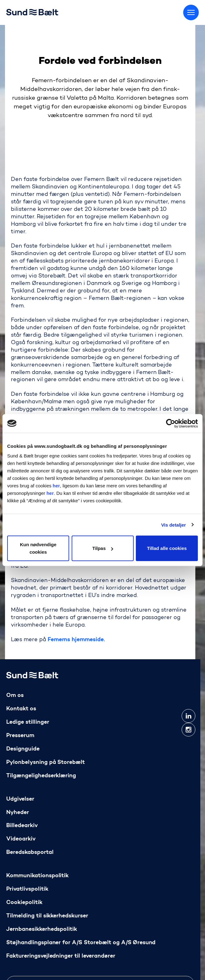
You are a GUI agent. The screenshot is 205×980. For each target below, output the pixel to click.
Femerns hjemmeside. (76, 640)
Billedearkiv (22, 826)
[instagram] (188, 730)
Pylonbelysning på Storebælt (45, 762)
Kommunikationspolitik (37, 876)
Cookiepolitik (24, 903)
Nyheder (18, 813)
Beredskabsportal (30, 853)
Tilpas (103, 548)
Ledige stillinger (28, 722)
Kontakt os (21, 709)
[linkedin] (188, 716)
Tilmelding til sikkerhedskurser (47, 916)
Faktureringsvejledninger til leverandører (61, 956)
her (56, 486)
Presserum (20, 736)
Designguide (23, 749)
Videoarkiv (21, 839)
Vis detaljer (173, 525)
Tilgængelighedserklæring (41, 776)
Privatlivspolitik (27, 890)
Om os (15, 696)
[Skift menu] (191, 12)
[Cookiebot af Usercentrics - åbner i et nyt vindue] (171, 423)
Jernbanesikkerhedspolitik (42, 929)
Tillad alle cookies (167, 548)
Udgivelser (20, 799)
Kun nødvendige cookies (38, 548)
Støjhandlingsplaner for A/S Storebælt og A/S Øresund (81, 943)
